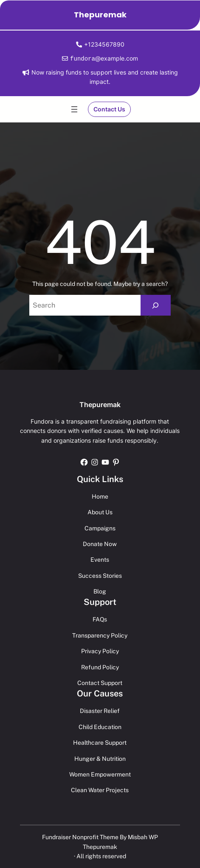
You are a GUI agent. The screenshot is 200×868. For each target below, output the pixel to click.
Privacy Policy (100, 651)
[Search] (156, 305)
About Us (100, 512)
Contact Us (109, 109)
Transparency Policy (100, 635)
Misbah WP (143, 837)
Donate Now (100, 544)
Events (100, 559)
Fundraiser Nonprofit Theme (80, 837)
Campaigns (100, 528)
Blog (100, 591)
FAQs (100, 619)
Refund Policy (100, 667)
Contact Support (100, 682)
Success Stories (100, 575)
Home (100, 496)
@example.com (103, 58)
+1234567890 (104, 44)
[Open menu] (74, 109)
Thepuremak (100, 15)
